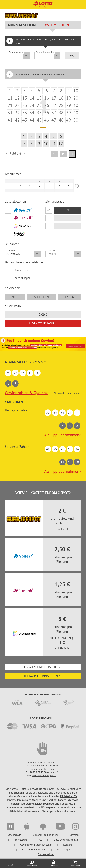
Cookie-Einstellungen (34, 849)
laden (70, 297)
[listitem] (10, 91)
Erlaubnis (19, 793)
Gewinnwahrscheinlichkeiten (36, 845)
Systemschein (56, 25)
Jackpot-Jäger (22, 278)
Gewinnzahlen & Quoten (26, 393)
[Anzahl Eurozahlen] (47, 56)
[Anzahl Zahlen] (18, 56)
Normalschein (22, 25)
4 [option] (69, 186)
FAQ (40, 840)
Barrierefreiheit (46, 854)
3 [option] (59, 186)
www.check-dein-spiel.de (44, 775)
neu (15, 297)
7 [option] (10, 186)
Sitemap (74, 835)
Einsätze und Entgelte (43, 667)
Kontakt (68, 845)
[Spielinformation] (72, 154)
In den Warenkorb (43, 323)
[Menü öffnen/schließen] (11, 863)
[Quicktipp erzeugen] (54, 154)
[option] (43, 117)
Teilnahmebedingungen (43, 676)
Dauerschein (22, 270)
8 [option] (49, 186)
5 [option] (30, 186)
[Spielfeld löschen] (63, 154)
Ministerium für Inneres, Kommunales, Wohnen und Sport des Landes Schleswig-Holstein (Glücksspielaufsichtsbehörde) (43, 800)
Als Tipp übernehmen (63, 435)
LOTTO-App (64, 849)
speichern (41, 297)
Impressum (21, 840)
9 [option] (20, 186)
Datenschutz (14, 835)
